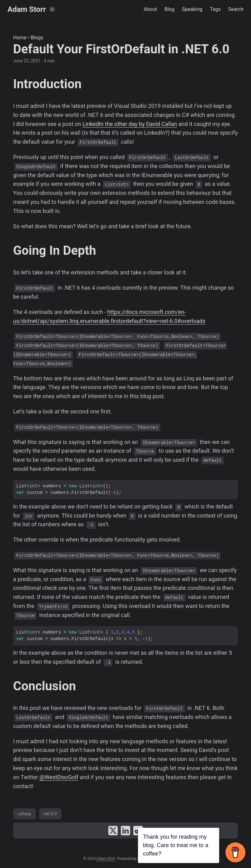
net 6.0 (50, 814)
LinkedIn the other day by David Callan (130, 124)
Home (20, 38)
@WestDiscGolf (59, 777)
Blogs (37, 38)
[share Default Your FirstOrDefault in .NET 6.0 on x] (113, 831)
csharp (25, 814)
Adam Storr (27, 9)
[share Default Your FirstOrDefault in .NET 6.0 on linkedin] (125, 831)
